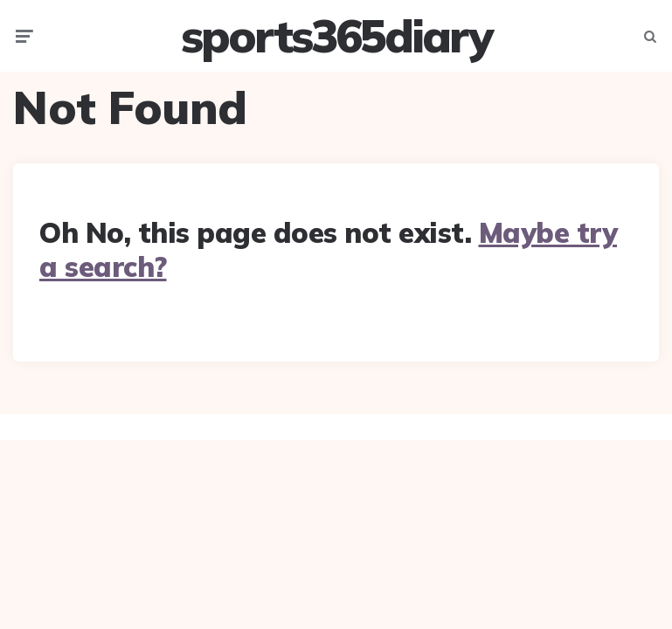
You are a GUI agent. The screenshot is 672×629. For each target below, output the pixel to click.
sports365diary (336, 36)
